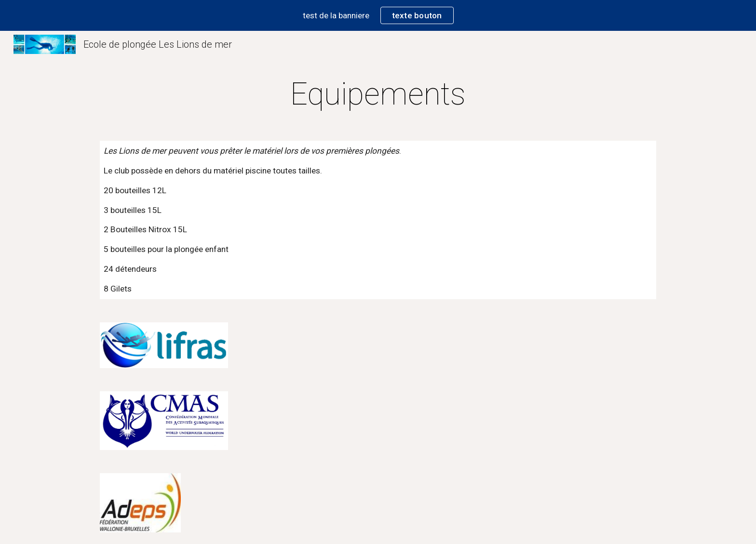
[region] (378, 15)
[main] (378, 94)
